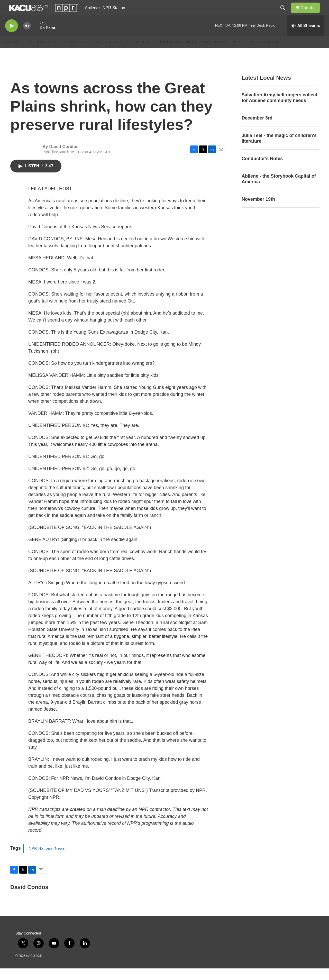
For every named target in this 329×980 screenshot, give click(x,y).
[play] (12, 37)
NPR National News (47, 860)
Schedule (41, 53)
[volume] (27, 37)
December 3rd (257, 130)
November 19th (258, 211)
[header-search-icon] (285, 14)
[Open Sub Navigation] (23, 53)
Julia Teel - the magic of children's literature (279, 150)
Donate (311, 13)
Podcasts (170, 53)
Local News (140, 53)
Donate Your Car (82, 53)
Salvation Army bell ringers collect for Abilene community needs (279, 109)
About (12, 53)
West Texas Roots (206, 53)
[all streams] (305, 37)
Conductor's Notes (262, 170)
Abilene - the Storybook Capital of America (279, 190)
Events (114, 53)
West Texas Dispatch (255, 53)
